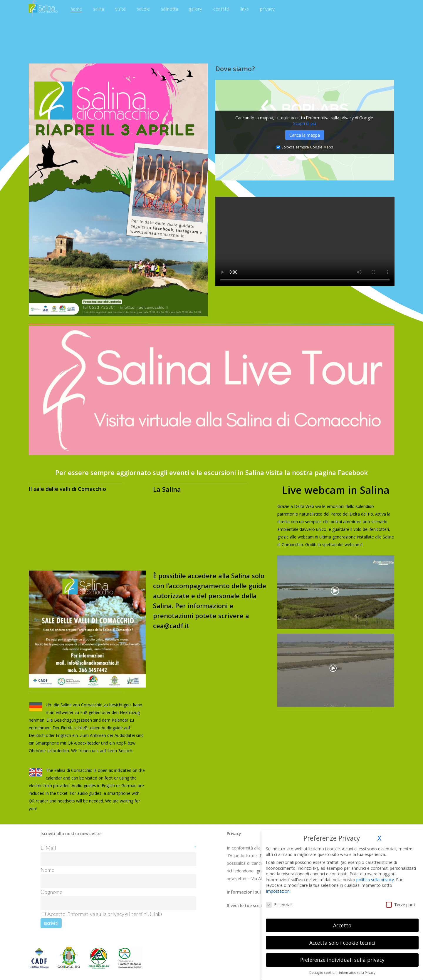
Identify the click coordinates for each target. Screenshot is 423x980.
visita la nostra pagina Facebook (317, 472)
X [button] (379, 838)
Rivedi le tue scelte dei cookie (257, 905)
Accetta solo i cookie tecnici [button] (342, 943)
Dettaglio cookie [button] (322, 973)
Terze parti (400, 905)
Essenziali (279, 905)
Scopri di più (305, 123)
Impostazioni (278, 891)
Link (156, 914)
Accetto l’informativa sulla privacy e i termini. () (102, 914)
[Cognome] (118, 903)
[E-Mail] (118, 859)
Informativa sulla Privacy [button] (357, 973)
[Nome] (118, 881)
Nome (47, 870)
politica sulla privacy (375, 880)
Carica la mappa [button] (305, 135)
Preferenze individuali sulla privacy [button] (342, 960)
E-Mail (118, 848)
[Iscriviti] (51, 923)
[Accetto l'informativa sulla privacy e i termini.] (44, 914)
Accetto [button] (342, 925)
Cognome (52, 892)
